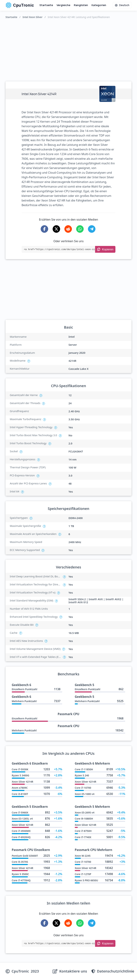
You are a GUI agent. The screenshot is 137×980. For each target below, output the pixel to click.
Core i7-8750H (83, 831)
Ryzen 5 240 (82, 775)
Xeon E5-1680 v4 (85, 794)
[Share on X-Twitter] (56, 229)
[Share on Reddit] (68, 229)
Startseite (46, 5)
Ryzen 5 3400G (21, 775)
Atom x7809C (20, 788)
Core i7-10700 (83, 788)
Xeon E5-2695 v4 (85, 813)
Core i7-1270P (83, 874)
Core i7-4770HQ (21, 880)
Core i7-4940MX (21, 831)
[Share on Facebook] (44, 229)
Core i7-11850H (84, 769)
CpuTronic (20, 5)
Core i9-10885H (84, 819)
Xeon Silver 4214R (23, 782)
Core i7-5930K (20, 769)
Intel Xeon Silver (33, 17)
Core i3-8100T (20, 794)
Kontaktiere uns (73, 971)
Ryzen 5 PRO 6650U (86, 880)
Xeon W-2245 (83, 856)
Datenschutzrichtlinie (116, 971)
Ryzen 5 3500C (20, 874)
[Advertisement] (69, 49)
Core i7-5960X (20, 813)
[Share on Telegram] (92, 229)
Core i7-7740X (83, 837)
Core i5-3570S (20, 862)
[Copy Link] (105, 249)
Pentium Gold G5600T (25, 856)
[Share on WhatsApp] (80, 229)
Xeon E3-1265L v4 (22, 819)
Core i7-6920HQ (21, 837)
